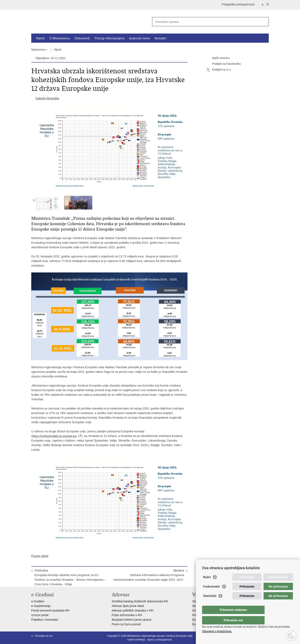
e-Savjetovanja (41, 606)
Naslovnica (38, 50)
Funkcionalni (211, 595)
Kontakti (160, 38)
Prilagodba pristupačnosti (238, 4)
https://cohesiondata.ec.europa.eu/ (55, 436)
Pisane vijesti (40, 556)
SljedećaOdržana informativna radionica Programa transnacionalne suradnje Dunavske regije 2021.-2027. (149, 575)
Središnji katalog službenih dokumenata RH (140, 601)
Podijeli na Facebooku (224, 64)
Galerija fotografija (47, 98)
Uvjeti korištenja (136, 640)
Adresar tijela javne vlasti (128, 606)
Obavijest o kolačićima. (217, 631)
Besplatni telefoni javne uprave (132, 620)
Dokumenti (82, 38)
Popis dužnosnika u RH (127, 615)
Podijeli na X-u (219, 70)
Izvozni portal (40, 615)
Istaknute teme (139, 38)
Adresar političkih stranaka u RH (132, 610)
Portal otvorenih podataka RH (50, 610)
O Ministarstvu (60, 38)
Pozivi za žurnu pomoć (126, 624)
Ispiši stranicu (218, 58)
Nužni (207, 585)
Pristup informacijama (109, 38)
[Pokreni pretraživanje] (264, 22)
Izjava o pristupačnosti (159, 640)
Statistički (210, 604)
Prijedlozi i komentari (45, 620)
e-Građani (38, 601)
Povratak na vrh (44, 636)
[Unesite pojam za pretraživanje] (206, 22)
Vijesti (40, 38)
